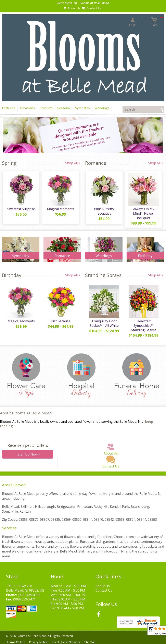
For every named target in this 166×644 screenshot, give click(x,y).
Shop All (73, 163)
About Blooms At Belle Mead (26, 414)
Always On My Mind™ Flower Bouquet (143, 214)
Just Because (60, 322)
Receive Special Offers (28, 447)
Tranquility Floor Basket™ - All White (104, 325)
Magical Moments (60, 210)
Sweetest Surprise (21, 210)
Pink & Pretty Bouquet (104, 212)
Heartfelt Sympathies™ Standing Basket (143, 327)
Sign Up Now (28, 456)
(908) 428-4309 (29, 596)
